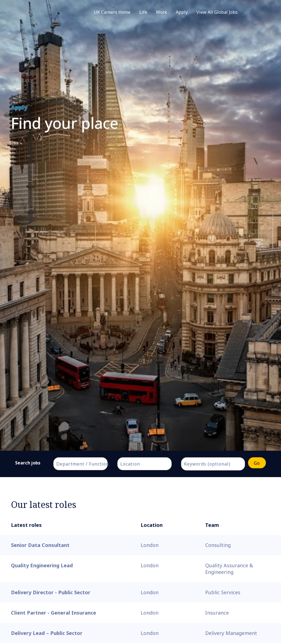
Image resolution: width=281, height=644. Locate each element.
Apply (182, 12)
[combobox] (80, 464)
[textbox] (83, 464)
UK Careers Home (112, 12)
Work (162, 12)
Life (143, 12)
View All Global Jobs (217, 12)
